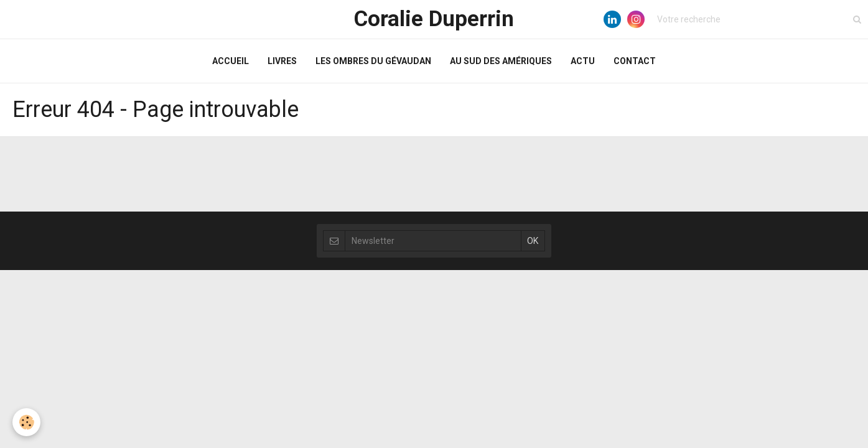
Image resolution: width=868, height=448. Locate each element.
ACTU (583, 61)
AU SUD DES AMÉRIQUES (501, 61)
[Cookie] (26, 422)
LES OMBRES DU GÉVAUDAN (373, 61)
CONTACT (635, 61)
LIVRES (282, 61)
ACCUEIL (231, 61)
